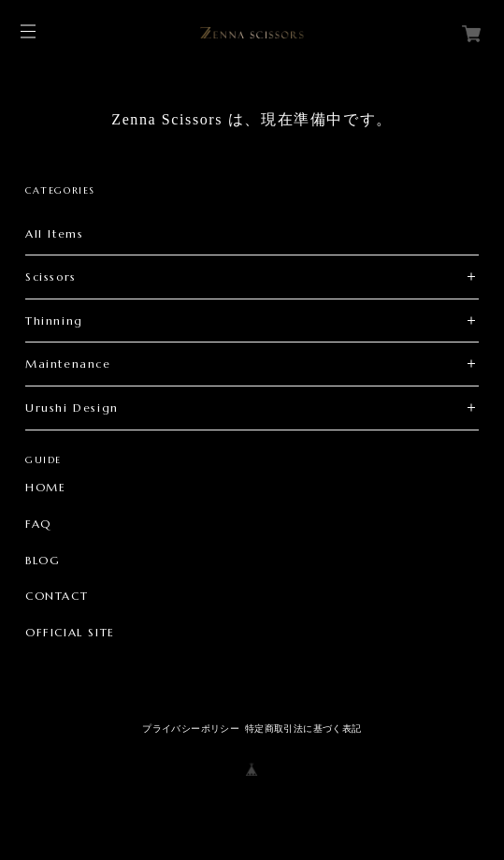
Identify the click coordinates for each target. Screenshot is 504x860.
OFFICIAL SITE (70, 633)
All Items (54, 233)
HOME (45, 488)
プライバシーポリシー (191, 729)
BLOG (43, 561)
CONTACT (57, 596)
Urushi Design (72, 408)
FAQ (38, 524)
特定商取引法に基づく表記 (303, 729)
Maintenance (68, 364)
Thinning (54, 321)
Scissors (51, 277)
